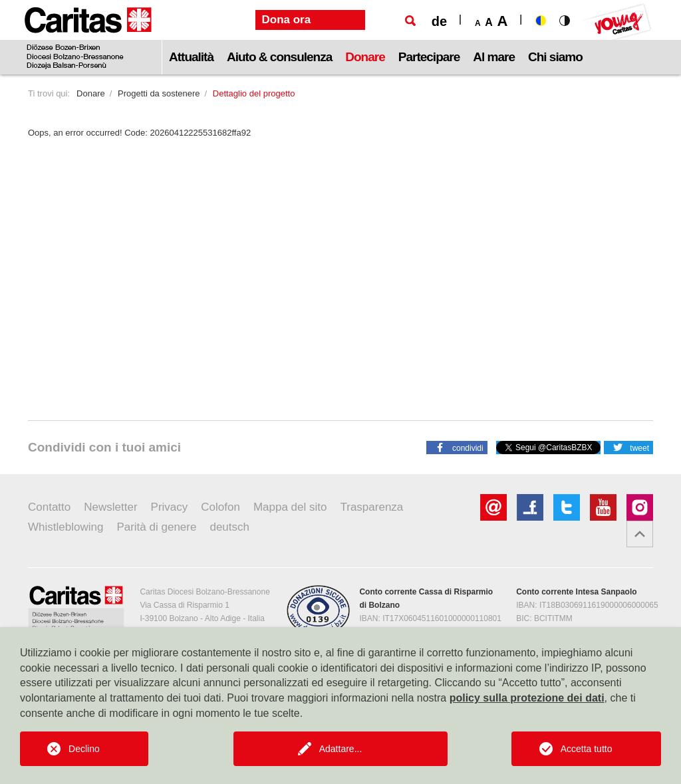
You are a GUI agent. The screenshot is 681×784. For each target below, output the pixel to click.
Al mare (494, 57)
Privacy (170, 507)
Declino (84, 749)
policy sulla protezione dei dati (527, 698)
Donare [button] (365, 57)
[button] (457, 447)
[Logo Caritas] (88, 37)
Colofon (220, 507)
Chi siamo (555, 57)
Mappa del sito (290, 507)
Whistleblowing (66, 527)
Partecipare (429, 57)
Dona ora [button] (287, 20)
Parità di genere (156, 527)
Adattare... (341, 749)
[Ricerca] (410, 21)
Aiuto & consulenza (279, 57)
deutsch (229, 527)
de (439, 21)
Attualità (191, 57)
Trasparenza (372, 507)
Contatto (49, 507)
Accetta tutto (587, 749)
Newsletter (110, 507)
